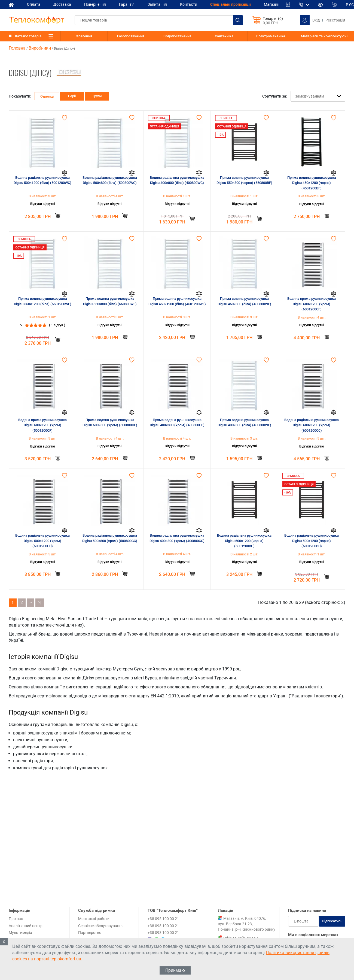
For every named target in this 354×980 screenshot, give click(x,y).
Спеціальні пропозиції (231, 4)
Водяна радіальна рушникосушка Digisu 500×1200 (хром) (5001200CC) (42, 541)
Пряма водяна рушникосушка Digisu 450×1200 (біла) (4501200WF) (177, 301)
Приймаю (175, 970)
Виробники (40, 48)
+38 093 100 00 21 (163, 933)
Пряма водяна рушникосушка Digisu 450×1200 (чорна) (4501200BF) (312, 183)
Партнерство (90, 933)
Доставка (62, 4)
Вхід (316, 20)
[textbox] (159, 20)
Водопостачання (177, 36)
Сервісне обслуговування (101, 926)
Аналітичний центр (26, 926)
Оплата (34, 4)
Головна (17, 48)
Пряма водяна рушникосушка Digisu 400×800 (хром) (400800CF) (177, 423)
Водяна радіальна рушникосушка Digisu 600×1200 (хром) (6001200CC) (312, 425)
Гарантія (127, 4)
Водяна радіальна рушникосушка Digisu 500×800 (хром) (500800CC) (110, 538)
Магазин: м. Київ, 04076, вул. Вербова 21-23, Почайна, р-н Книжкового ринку (247, 924)
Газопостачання (131, 36)
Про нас (16, 919)
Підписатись (332, 921)
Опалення (84, 36)
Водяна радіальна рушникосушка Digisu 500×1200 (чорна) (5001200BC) (312, 541)
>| (40, 602)
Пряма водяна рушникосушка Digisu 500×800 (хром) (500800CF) (110, 423)
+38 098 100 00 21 (163, 926)
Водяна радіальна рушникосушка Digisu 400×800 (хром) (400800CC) (177, 538)
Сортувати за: (275, 96)
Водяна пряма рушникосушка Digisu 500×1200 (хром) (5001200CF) (42, 425)
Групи (97, 96)
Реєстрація (335, 20)
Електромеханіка (271, 36)
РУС (350, 5)
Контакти (189, 4)
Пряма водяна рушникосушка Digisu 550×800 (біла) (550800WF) (110, 301)
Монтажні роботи (94, 919)
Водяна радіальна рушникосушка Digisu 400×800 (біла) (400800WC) (177, 180)
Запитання (157, 4)
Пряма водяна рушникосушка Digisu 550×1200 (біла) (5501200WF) (43, 301)
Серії (72, 96)
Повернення (95, 4)
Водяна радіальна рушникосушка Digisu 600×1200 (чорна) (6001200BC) (244, 541)
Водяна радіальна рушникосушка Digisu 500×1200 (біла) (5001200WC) (42, 180)
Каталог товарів (28, 36)
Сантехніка (224, 36)
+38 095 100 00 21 (163, 919)
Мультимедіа (20, 933)
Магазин (272, 4)
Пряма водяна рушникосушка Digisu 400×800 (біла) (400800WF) (244, 423)
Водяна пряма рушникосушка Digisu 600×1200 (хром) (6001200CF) (312, 304)
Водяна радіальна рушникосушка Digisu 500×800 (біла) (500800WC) (110, 180)
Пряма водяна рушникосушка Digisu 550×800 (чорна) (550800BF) (244, 180)
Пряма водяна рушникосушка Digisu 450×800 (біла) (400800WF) (244, 301)
